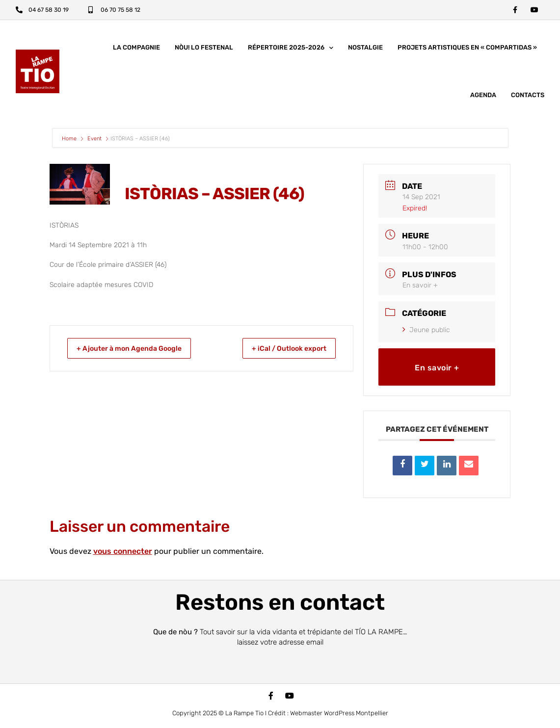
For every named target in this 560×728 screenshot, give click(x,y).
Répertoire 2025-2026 (291, 50)
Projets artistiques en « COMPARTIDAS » (467, 50)
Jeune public (426, 332)
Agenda (483, 97)
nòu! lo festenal (204, 50)
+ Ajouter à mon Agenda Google (137, 351)
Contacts (528, 97)
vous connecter (123, 554)
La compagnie (136, 50)
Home (70, 141)
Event (94, 141)
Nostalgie (365, 50)
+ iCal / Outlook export (283, 351)
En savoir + (420, 288)
